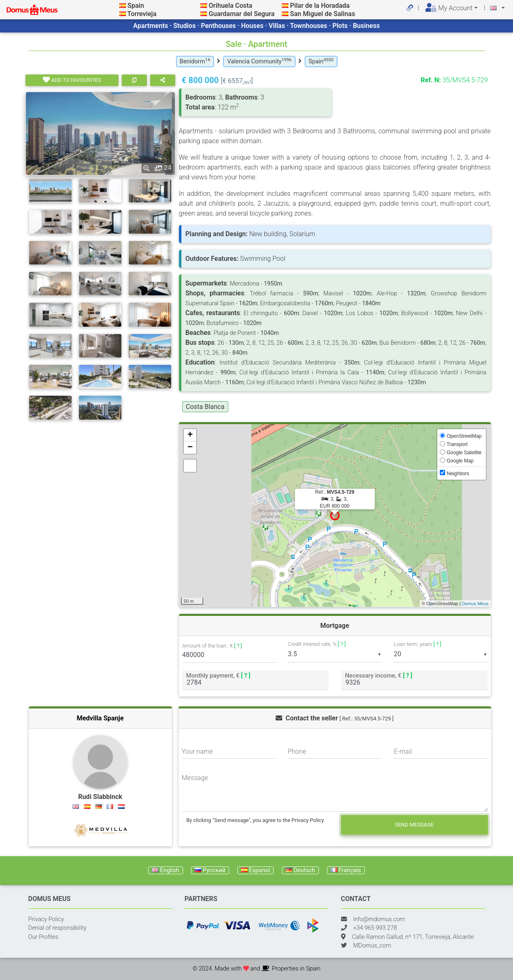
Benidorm (195, 61)
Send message (414, 825)
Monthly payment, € (218, 675)
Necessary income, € (378, 675)
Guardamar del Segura (241, 14)
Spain (136, 6)
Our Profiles (43, 937)
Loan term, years (417, 644)
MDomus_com (372, 946)
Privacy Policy (46, 919)
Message (195, 778)
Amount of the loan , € (212, 646)
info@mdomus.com (379, 919)
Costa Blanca (205, 407)
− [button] (190, 448)
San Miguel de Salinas (323, 14)
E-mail (403, 751)
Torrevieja (142, 14)
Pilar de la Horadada (320, 6)
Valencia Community (259, 61)
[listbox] (335, 654)
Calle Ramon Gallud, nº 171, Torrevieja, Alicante (413, 937)
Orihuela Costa (230, 6)
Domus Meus (475, 604)
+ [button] (190, 435)
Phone (297, 751)
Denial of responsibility (58, 928)
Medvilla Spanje (100, 718)
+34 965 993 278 (375, 928)
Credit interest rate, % (317, 644)
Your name (197, 751)
